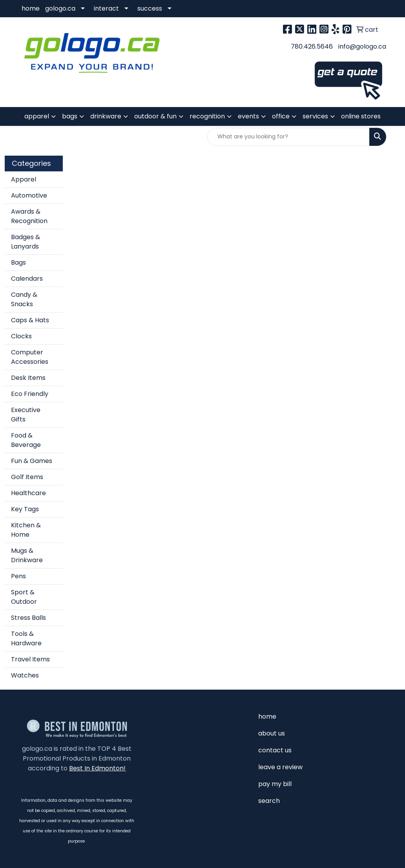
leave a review (280, 767)
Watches (25, 675)
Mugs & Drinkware (27, 555)
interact (106, 8)
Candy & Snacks (24, 299)
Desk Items (28, 378)
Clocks (21, 336)
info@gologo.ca (362, 46)
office (281, 116)
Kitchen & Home (26, 530)
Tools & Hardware (26, 638)
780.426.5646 (312, 46)
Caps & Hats (30, 320)
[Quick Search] (288, 137)
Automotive (29, 195)
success (150, 8)
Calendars (27, 279)
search (269, 801)
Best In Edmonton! (97, 768)
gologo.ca (60, 8)
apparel (37, 116)
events (248, 116)
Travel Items (30, 659)
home (31, 8)
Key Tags (25, 509)
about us (272, 733)
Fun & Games (32, 461)
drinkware (106, 116)
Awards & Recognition (29, 216)
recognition (207, 116)
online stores (361, 116)
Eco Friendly (30, 394)
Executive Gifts (26, 415)
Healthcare (28, 493)
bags (70, 116)
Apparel (24, 179)
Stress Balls (28, 618)
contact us (275, 750)
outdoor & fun (155, 116)
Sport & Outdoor (24, 597)
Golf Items (27, 477)
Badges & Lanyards (26, 242)
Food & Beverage (26, 440)
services (315, 116)
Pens (18, 576)
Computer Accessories (30, 357)
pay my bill (275, 784)
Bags (18, 262)
